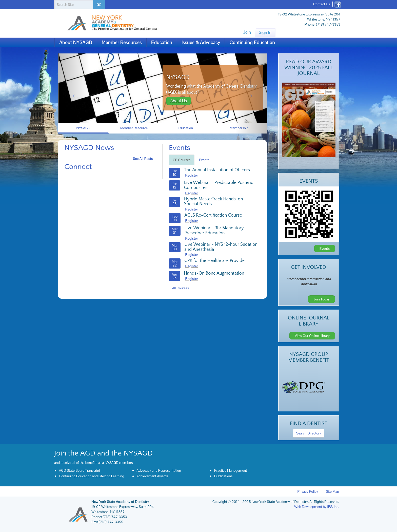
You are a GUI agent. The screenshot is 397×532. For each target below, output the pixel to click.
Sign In (265, 32)
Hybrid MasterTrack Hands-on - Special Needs (215, 202)
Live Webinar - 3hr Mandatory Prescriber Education (214, 231)
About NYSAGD (76, 42)
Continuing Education (252, 42)
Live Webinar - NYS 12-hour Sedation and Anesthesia (221, 247)
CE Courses (182, 160)
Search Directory (309, 433)
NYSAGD (178, 78)
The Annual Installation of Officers (217, 170)
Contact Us (322, 4)
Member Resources (122, 42)
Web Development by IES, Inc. (317, 507)
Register (192, 175)
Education (162, 42)
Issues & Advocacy (201, 42)
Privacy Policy (308, 491)
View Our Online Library (312, 336)
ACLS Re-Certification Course (213, 215)
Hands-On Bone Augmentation (214, 273)
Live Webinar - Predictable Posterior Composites (220, 185)
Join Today (322, 299)
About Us (179, 101)
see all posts (143, 159)
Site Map (332, 491)
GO (99, 5)
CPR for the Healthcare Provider (215, 261)
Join (247, 32)
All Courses (181, 288)
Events (204, 160)
